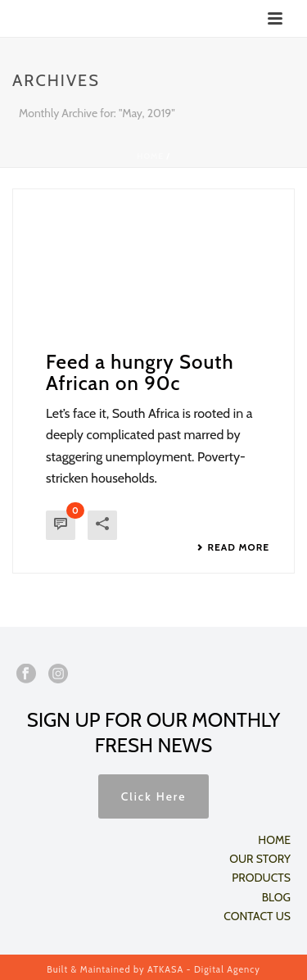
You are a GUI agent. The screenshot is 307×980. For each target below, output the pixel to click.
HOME (274, 840)
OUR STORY (260, 859)
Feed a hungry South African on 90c (140, 372)
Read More (233, 547)
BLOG (276, 897)
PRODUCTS (261, 878)
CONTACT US (257, 916)
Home (150, 156)
